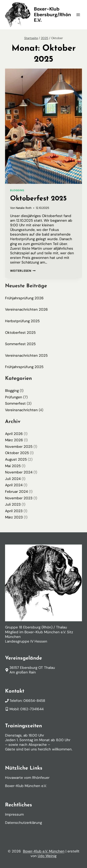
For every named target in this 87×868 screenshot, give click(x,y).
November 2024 (19, 472)
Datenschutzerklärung (23, 823)
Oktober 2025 (17, 453)
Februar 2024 (16, 492)
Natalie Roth (24, 208)
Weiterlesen (23, 271)
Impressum (14, 814)
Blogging (17, 190)
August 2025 (16, 459)
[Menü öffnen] (78, 15)
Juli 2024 (13, 479)
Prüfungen (14, 397)
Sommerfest (15, 403)
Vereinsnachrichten (21, 410)
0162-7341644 (32, 709)
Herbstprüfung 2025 (22, 321)
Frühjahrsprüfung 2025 (24, 367)
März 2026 (14, 440)
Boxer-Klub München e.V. (26, 786)
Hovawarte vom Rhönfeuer (27, 778)
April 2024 (14, 485)
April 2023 (14, 511)
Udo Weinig (47, 856)
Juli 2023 (13, 504)
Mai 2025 (13, 466)
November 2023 (19, 498)
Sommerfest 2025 (20, 344)
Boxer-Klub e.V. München (44, 851)
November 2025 (19, 447)
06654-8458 (34, 701)
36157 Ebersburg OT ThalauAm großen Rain (32, 670)
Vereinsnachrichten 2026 (26, 309)
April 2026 (14, 434)
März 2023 (14, 517)
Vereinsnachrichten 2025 (26, 355)
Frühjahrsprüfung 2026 (24, 298)
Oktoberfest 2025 (38, 199)
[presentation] (43, 126)
